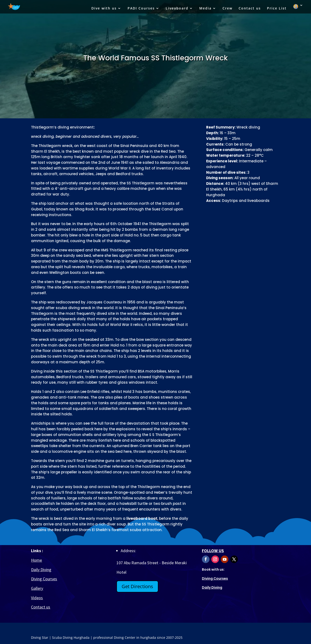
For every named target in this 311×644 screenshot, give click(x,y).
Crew (227, 9)
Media (205, 9)
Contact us (250, 9)
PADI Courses (141, 9)
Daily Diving (41, 570)
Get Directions (137, 586)
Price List (277, 9)
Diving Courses (44, 579)
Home (36, 560)
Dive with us (104, 9)
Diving (212, 587)
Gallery (37, 588)
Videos (37, 598)
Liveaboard (177, 9)
